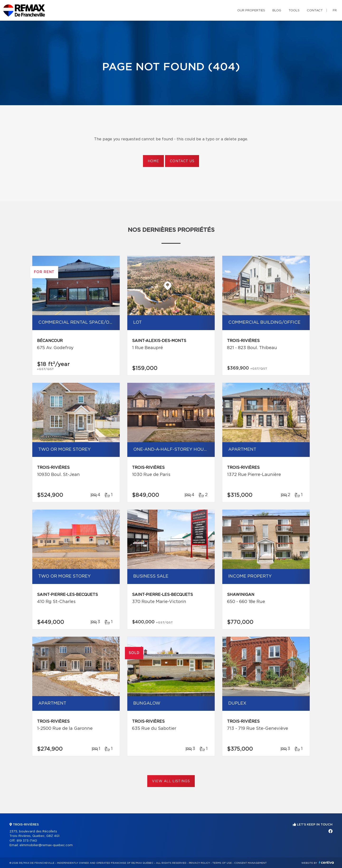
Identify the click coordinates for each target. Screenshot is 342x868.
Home (153, 161)
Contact (315, 11)
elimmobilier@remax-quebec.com (46, 845)
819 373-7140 (27, 841)
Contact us (182, 161)
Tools (294, 11)
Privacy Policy (199, 863)
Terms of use (222, 863)
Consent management (250, 863)
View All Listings (171, 781)
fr (335, 11)
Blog (277, 11)
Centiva (326, 862)
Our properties (251, 11)
